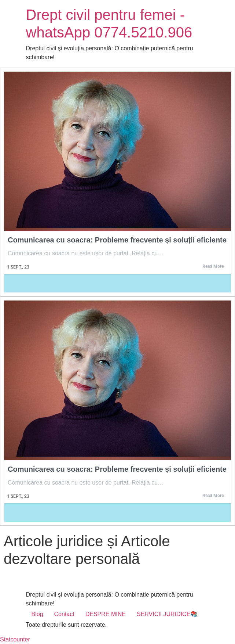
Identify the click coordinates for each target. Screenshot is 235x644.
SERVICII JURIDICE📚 (167, 614)
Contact (64, 614)
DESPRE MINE (106, 614)
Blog (37, 614)
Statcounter (15, 639)
